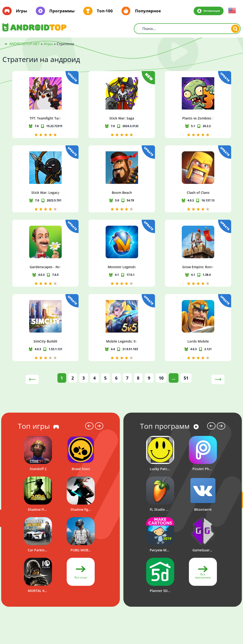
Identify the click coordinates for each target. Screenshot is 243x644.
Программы (62, 11)
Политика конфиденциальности (200, 616)
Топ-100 (105, 11)
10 (161, 319)
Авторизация (210, 11)
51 (186, 319)
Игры (21, 11)
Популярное (148, 11)
